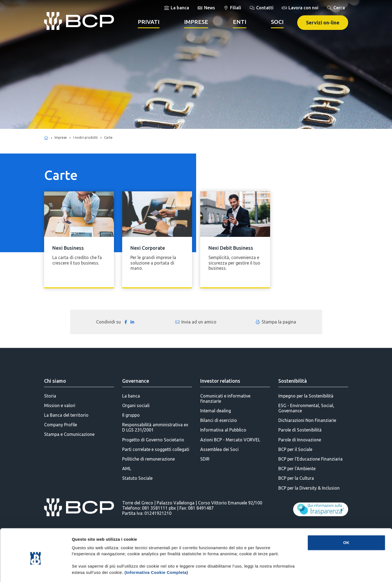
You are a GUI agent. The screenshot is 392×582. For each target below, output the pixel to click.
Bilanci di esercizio (219, 420)
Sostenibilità (293, 381)
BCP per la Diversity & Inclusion (309, 488)
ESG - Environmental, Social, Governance (306, 408)
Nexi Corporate (148, 248)
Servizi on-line (323, 22)
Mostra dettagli (288, 571)
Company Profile (61, 425)
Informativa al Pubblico (223, 430)
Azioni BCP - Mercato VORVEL (230, 440)
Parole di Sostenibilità (300, 430)
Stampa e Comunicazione (69, 434)
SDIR (205, 459)
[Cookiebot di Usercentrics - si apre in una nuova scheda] (35, 571)
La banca (131, 396)
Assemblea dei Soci (219, 449)
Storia (50, 396)
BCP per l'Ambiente (297, 469)
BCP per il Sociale (295, 449)
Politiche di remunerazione (148, 459)
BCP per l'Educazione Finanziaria (311, 459)
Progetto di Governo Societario (153, 440)
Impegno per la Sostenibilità (306, 396)
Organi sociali (136, 405)
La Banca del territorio (66, 415)
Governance (136, 381)
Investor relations (220, 381)
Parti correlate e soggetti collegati (156, 449)
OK (346, 519)
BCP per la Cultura (296, 478)
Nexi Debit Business (231, 248)
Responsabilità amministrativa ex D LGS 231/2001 (155, 427)
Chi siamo (55, 381)
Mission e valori (60, 405)
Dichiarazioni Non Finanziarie (307, 420)
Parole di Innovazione (300, 440)
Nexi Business (68, 248)
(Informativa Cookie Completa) (156, 549)
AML (127, 469)
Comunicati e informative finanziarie (225, 398)
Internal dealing (216, 411)
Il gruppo (131, 415)
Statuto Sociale (137, 478)
